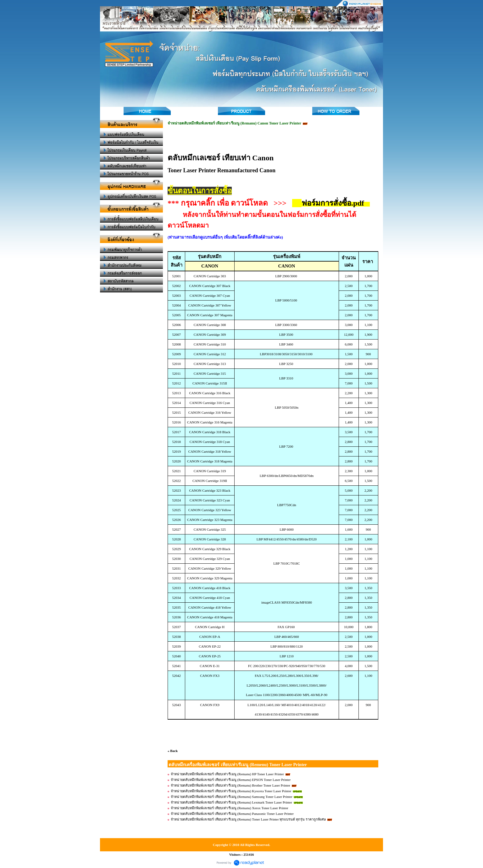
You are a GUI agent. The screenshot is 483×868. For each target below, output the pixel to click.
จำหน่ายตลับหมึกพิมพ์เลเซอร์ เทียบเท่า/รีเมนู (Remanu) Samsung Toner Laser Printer (232, 797)
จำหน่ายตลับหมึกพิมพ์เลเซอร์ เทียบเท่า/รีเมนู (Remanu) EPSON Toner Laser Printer (231, 780)
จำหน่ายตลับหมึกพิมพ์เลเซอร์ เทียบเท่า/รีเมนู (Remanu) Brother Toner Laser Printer (230, 785)
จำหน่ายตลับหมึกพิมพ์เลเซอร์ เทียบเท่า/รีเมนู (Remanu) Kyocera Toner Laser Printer (231, 791)
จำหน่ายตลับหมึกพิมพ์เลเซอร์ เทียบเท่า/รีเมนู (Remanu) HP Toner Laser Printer (228, 774)
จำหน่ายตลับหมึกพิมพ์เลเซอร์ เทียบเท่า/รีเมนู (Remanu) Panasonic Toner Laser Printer (232, 814)
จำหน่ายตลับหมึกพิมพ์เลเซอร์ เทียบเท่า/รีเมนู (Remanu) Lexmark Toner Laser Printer (231, 802)
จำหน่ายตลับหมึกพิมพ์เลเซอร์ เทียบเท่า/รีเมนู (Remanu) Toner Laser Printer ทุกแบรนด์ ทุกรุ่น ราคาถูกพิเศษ (248, 819)
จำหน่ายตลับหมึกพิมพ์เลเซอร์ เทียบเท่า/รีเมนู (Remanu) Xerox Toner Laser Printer (230, 808)
